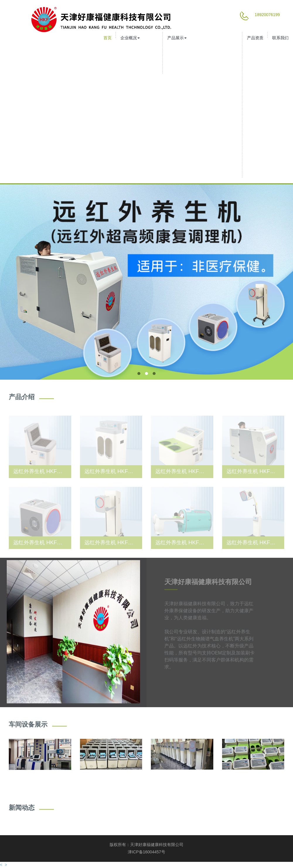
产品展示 (177, 38)
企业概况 (130, 38)
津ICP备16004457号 (146, 852)
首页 (108, 38)
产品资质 (255, 38)
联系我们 (280, 38)
